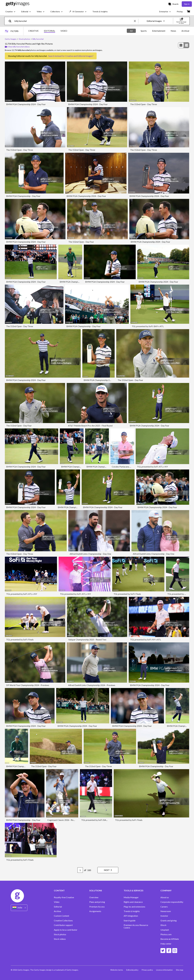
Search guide (130, 921)
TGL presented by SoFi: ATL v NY (152, 467)
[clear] (136, 21)
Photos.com (166, 934)
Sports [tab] (144, 31)
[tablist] (48, 31)
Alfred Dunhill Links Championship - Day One (90, 554)
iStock (163, 925)
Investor (164, 916)
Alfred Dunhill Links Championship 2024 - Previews (92, 685)
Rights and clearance (133, 902)
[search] (11, 21)
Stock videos (60, 939)
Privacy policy (147, 970)
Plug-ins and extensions (134, 907)
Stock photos (60, 934)
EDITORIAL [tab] (50, 31)
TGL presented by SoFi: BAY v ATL (148, 326)
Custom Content (62, 916)
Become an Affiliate (170, 939)
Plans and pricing (97, 902)
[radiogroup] (184, 45)
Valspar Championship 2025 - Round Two (87, 639)
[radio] (181, 45)
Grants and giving (169, 921)
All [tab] (131, 31)
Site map (180, 970)
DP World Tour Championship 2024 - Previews (28, 685)
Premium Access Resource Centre (136, 926)
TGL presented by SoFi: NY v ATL (146, 639)
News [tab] (173, 31)
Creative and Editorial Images (79, 56)
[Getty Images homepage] (18, 4)
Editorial (58, 907)
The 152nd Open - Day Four (81, 242)
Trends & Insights (132, 911)
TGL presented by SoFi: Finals (127, 594)
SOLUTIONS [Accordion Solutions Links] (96, 891)
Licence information (164, 970)
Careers (164, 907)
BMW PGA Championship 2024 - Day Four (26, 104)
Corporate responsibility (172, 902)
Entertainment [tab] (159, 31)
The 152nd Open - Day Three (144, 104)
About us (165, 897)
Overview (94, 897)
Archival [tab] (185, 31)
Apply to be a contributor (66, 930)
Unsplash (165, 930)
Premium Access (97, 907)
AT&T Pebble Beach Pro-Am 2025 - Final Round (90, 426)
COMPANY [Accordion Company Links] (166, 891)
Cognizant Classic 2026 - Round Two (64, 820)
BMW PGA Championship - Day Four (23, 196)
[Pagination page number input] (80, 870)
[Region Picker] (19, 908)
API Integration (131, 916)
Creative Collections (63, 921)
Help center (166, 944)
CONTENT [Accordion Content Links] (59, 891)
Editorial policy (132, 970)
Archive (57, 911)
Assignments (95, 911)
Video (57, 902)
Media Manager (131, 897)
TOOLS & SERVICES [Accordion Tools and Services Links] (134, 891)
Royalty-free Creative (64, 897)
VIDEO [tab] (64, 31)
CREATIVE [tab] (33, 31)
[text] (74, 21)
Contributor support (63, 925)
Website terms (117, 970)
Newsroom (166, 911)
